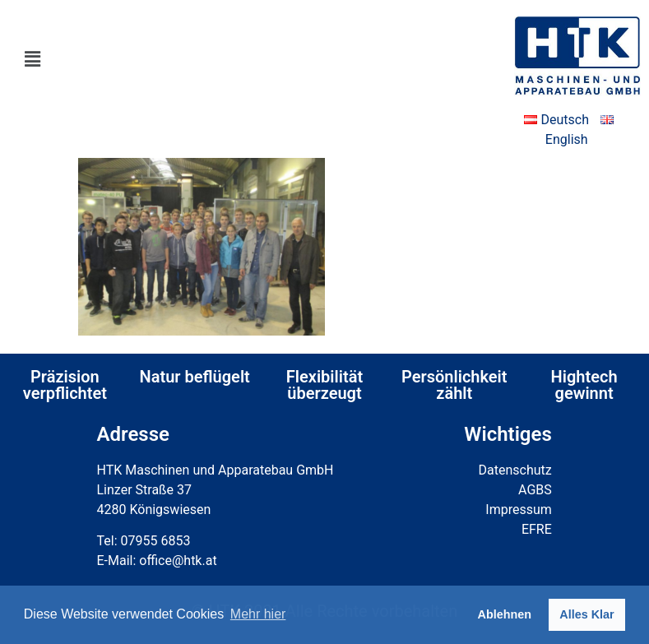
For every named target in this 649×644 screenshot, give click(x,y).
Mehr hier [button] (258, 614)
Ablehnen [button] (505, 614)
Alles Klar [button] (586, 614)
